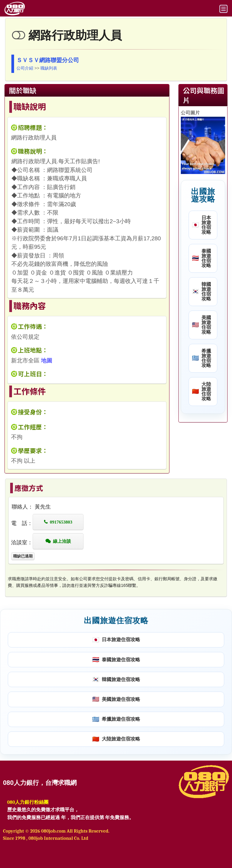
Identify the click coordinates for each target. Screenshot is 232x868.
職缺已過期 (23, 556)
